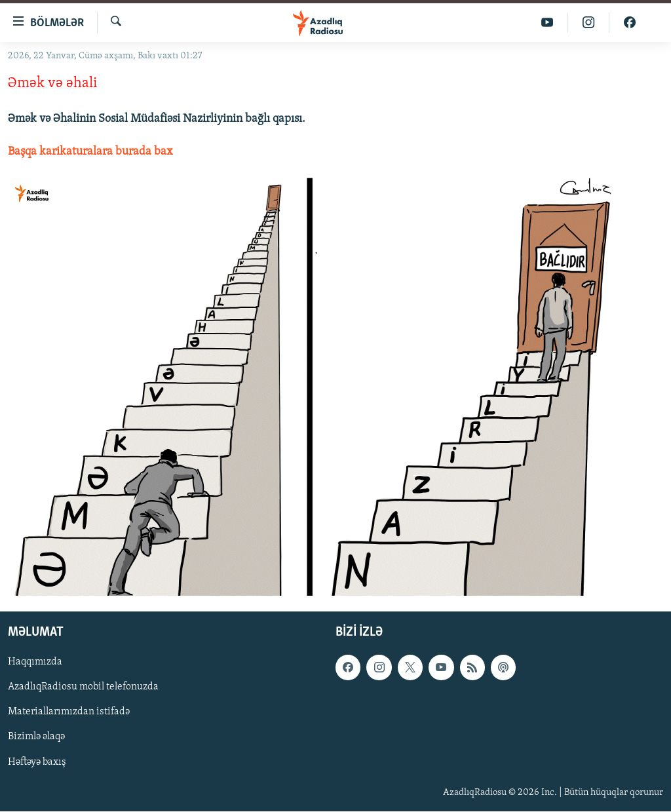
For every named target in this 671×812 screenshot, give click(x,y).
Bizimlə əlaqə (36, 737)
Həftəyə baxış (37, 762)
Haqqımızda (35, 663)
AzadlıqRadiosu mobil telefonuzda (83, 687)
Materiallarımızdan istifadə (69, 712)
